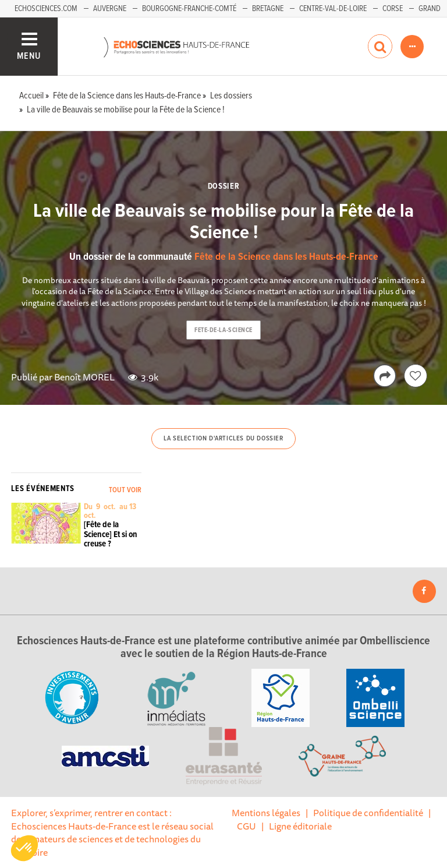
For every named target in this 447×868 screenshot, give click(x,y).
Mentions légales (266, 813)
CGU (246, 826)
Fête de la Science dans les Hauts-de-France (286, 257)
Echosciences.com (46, 9)
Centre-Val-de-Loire (333, 9)
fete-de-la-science (223, 330)
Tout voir (125, 490)
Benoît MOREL (84, 377)
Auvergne (110, 9)
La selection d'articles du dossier (223, 439)
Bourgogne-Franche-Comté (189, 9)
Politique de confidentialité (368, 813)
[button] (24, 848)
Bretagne (268, 9)
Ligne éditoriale (300, 826)
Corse (393, 9)
